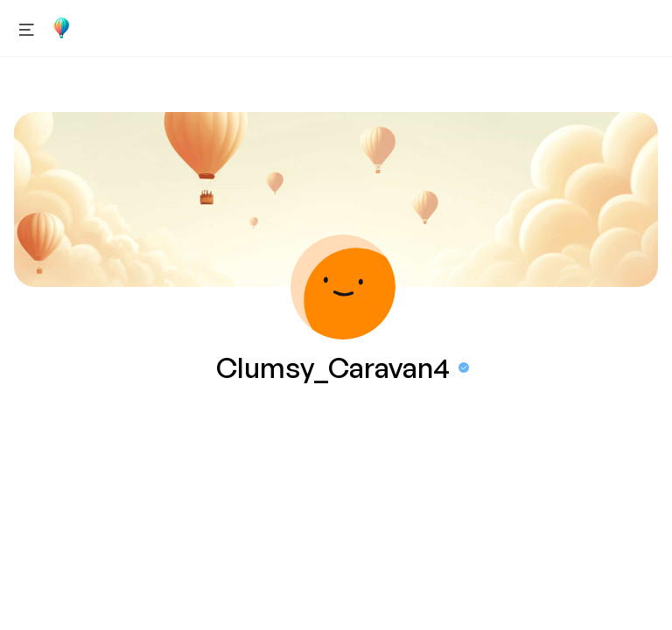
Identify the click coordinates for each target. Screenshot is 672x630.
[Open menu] (27, 28)
